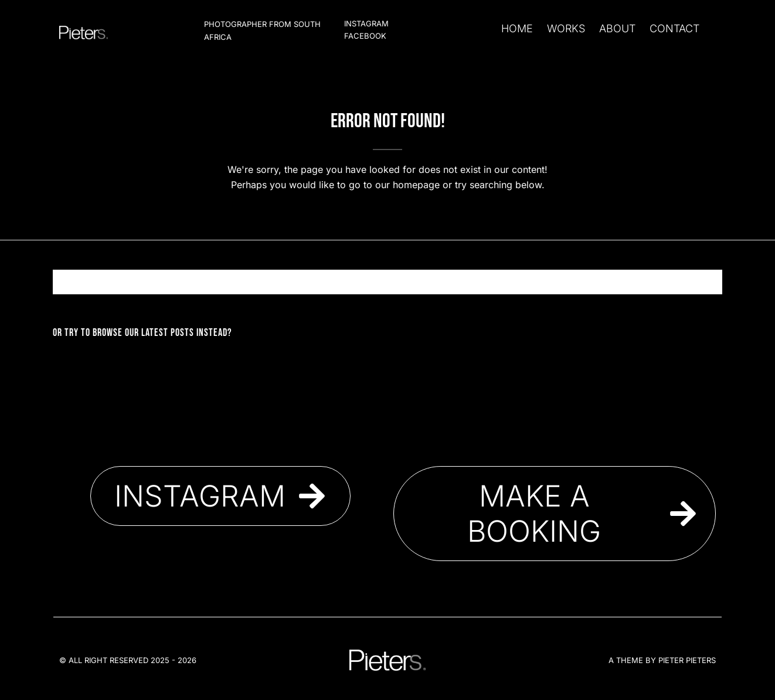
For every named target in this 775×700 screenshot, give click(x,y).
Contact (674, 28)
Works (566, 28)
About (617, 28)
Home (517, 28)
